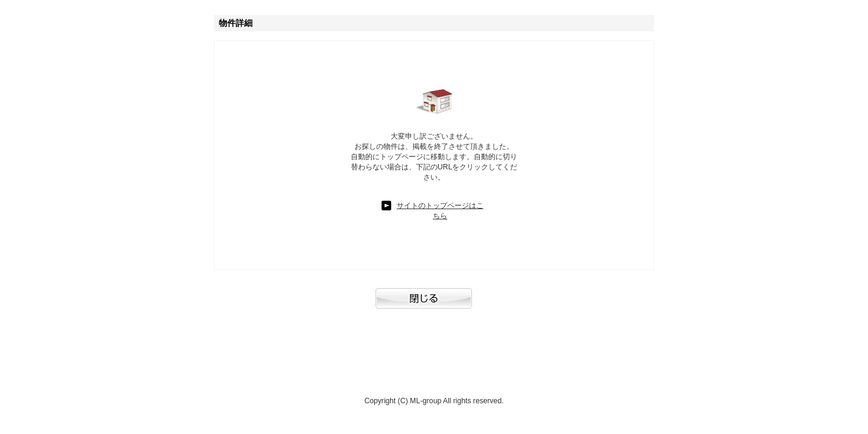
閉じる (434, 304)
